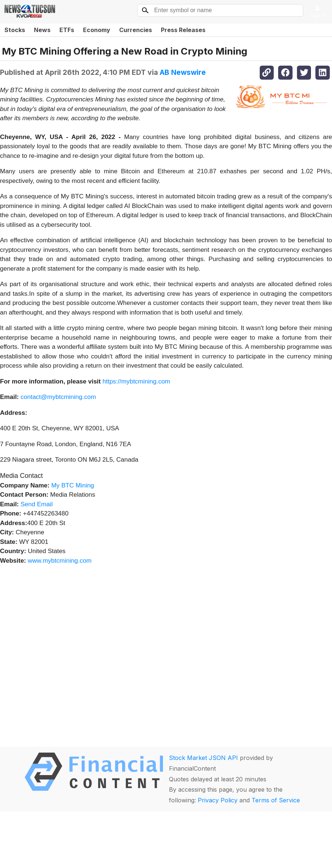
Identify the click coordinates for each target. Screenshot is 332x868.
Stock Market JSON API (203, 758)
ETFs (67, 30)
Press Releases (183, 30)
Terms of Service (276, 800)
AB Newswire (183, 72)
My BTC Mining (73, 485)
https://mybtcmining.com (136, 381)
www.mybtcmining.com (60, 561)
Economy (97, 30)
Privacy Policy (218, 800)
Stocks (15, 30)
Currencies (136, 30)
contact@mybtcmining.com (58, 397)
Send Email (37, 504)
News (42, 30)
